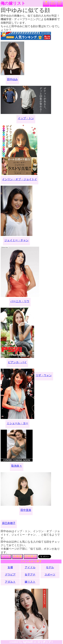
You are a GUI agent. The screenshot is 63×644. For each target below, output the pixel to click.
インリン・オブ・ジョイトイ (19, 179)
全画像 (17, 557)
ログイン (60, 3)
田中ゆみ (12, 79)
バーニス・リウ (20, 301)
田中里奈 (26, 510)
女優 (10, 567)
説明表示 (31, 557)
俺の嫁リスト (13, 3)
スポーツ (50, 575)
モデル (50, 567)
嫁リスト (46, 3)
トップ (6, 557)
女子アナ (30, 575)
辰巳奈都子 (9, 523)
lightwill (28, 642)
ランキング (53, 3)
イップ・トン (26, 118)
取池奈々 (17, 466)
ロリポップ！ (45, 642)
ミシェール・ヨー (17, 423)
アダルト (10, 582)
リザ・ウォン (44, 375)
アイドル (30, 567)
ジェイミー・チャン (16, 240)
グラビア (10, 575)
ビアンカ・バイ (17, 362)
